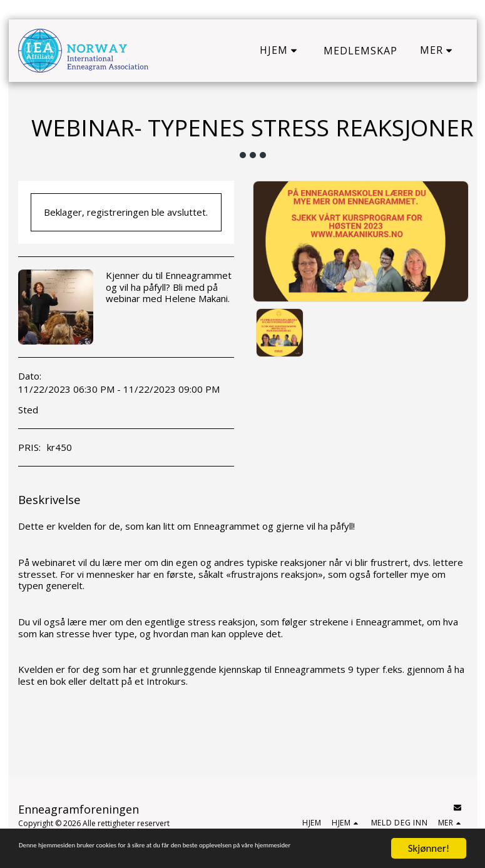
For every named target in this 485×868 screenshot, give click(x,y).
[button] (280, 50)
